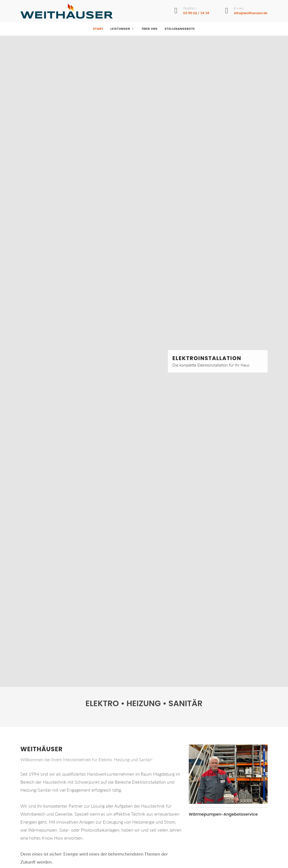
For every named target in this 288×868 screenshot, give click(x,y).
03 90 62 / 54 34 (196, 13)
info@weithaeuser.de (251, 13)
